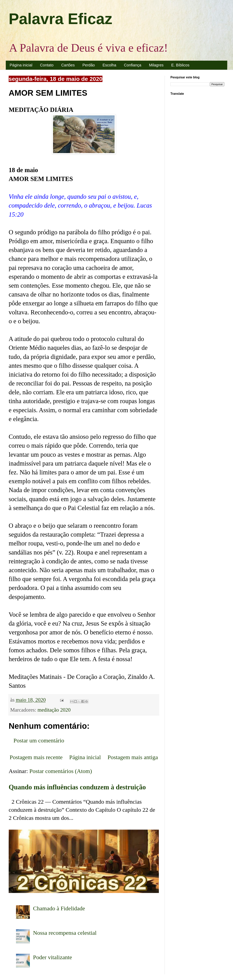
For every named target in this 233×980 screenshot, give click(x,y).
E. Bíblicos (180, 65)
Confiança (133, 65)
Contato (47, 65)
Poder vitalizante (53, 957)
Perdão (89, 65)
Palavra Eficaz (60, 19)
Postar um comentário (39, 740)
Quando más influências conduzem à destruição (77, 787)
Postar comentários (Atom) (61, 771)
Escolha (109, 65)
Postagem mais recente (36, 757)
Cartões (68, 65)
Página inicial (21, 65)
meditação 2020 (54, 710)
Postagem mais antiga (133, 757)
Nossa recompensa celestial (65, 933)
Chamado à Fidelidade (59, 908)
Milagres (156, 65)
